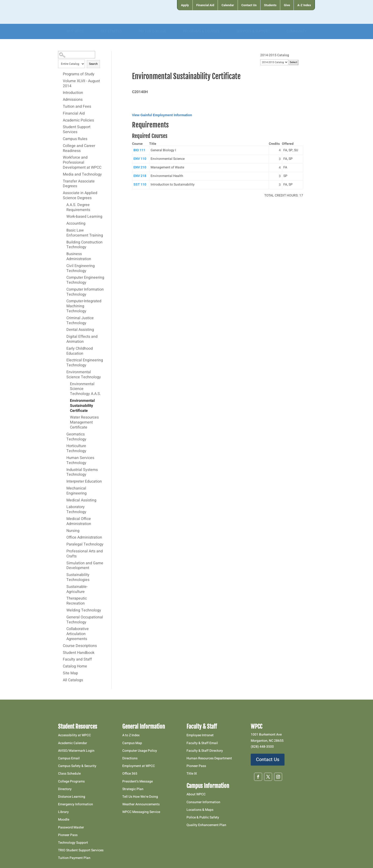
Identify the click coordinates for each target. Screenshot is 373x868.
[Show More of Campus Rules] (60, 139)
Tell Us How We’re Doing (140, 797)
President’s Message (137, 781)
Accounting (76, 224)
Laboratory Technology (76, 510)
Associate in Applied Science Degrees (80, 196)
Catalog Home (75, 666)
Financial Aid (74, 114)
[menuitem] (185, 5)
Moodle (64, 820)
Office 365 (130, 774)
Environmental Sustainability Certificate (82, 406)
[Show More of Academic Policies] (60, 120)
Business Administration (79, 257)
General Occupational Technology (85, 620)
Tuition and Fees (77, 107)
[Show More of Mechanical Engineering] (64, 488)
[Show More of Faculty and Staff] (60, 659)
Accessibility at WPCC (74, 735)
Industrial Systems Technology (82, 472)
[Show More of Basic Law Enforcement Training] (64, 230)
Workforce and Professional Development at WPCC (82, 163)
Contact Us (268, 759)
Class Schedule (69, 774)
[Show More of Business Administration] (64, 254)
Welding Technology (84, 611)
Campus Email (69, 758)
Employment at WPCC (139, 766)
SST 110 (140, 184)
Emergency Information (76, 804)
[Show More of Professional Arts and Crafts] (64, 551)
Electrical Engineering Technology (85, 363)
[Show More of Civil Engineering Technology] (64, 266)
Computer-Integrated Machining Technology (84, 306)
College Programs (71, 781)
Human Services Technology (80, 461)
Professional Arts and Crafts (85, 554)
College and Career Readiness (79, 149)
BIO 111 (139, 150)
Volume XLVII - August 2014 (81, 84)
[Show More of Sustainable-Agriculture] (64, 587)
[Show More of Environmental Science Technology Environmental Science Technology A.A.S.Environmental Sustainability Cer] (64, 372)
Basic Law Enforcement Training (85, 233)
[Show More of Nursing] (64, 531)
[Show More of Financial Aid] (60, 113)
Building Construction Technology (84, 245)
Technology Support (73, 843)
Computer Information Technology (85, 292)
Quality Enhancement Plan (207, 825)
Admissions (73, 100)
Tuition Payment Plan (74, 858)
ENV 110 (140, 159)
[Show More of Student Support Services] (60, 127)
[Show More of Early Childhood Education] (64, 348)
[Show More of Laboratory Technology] (64, 507)
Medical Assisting (81, 500)
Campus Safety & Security (77, 766)
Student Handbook (79, 653)
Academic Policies (78, 121)
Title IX (192, 774)
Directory (65, 789)
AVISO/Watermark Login (76, 751)
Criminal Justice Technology (80, 321)
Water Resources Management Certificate (84, 423)
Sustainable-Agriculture (77, 589)
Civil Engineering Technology (81, 269)
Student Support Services (77, 130)
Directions (130, 758)
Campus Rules (75, 139)
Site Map (70, 673)
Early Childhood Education (80, 351)
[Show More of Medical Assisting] (64, 500)
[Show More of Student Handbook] (60, 653)
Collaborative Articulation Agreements (78, 634)
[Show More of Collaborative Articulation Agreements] (64, 629)
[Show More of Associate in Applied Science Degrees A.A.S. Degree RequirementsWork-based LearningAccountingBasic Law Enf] (60, 193)
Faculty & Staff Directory (205, 751)
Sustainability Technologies (78, 578)
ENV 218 (140, 176)
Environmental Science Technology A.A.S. (85, 389)
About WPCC (196, 794)
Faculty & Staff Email (202, 743)
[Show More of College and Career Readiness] (60, 146)
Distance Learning (72, 797)
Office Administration (84, 538)
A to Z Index (131, 735)
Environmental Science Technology (84, 375)
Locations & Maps (200, 810)
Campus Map (132, 743)
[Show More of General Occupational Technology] (64, 617)
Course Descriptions (80, 646)
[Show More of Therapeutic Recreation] (64, 598)
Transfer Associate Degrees (79, 184)
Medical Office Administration (79, 522)
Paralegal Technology (85, 545)
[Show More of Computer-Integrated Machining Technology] (64, 301)
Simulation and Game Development (85, 566)
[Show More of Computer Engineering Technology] (64, 278)
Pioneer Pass (68, 835)
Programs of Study (79, 74)
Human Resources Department (209, 758)
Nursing (73, 531)
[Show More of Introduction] (60, 93)
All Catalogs (73, 680)
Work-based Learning (84, 217)
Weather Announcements (141, 804)
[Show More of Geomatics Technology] (64, 434)
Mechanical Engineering (76, 491)
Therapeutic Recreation (77, 601)
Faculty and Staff (77, 660)
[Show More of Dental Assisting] (64, 330)
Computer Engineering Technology (85, 280)
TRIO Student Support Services (81, 850)
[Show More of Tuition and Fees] (60, 106)
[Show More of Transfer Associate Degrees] (60, 181)
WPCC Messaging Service (141, 812)
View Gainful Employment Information (162, 115)
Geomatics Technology (76, 437)
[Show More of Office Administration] (64, 537)
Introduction (73, 93)
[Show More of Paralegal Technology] (64, 544)
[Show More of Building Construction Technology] (64, 242)
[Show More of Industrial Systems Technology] (64, 470)
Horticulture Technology (76, 449)
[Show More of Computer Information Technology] (64, 289)
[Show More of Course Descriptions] (60, 646)
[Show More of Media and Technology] (60, 174)
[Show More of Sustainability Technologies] (64, 575)
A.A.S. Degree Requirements (78, 208)
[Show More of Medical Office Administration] (64, 519)
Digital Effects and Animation (82, 339)
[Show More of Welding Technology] (64, 610)
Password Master (71, 827)
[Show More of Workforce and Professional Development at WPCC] (60, 157)
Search (93, 64)
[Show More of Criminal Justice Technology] (64, 318)
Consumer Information (203, 802)
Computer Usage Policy (140, 751)
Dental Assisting (80, 330)
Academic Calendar (73, 743)
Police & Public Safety (203, 817)
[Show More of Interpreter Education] (64, 481)
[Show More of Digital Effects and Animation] (64, 337)
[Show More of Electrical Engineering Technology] (64, 360)
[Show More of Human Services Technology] (64, 458)
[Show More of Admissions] (60, 100)
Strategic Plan (133, 789)
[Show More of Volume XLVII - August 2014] (60, 81)
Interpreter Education (84, 482)
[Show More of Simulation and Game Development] (64, 563)
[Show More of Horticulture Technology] (64, 446)
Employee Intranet (200, 735)
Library (63, 812)
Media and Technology (82, 175)
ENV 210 (140, 167)
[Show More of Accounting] (64, 223)
